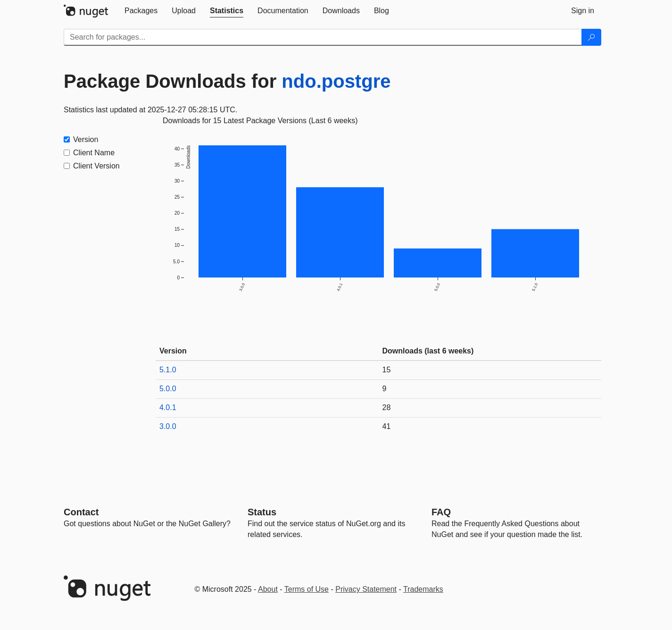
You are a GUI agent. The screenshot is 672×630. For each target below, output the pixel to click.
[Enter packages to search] (323, 37)
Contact (81, 512)
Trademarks (423, 589)
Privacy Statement (366, 589)
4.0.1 (168, 407)
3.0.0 (168, 426)
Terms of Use (307, 589)
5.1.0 (168, 370)
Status (262, 512)
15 (387, 370)
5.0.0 (168, 389)
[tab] (141, 11)
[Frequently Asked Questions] (441, 512)
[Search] (591, 37)
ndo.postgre (336, 81)
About (268, 589)
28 (387, 407)
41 (387, 426)
